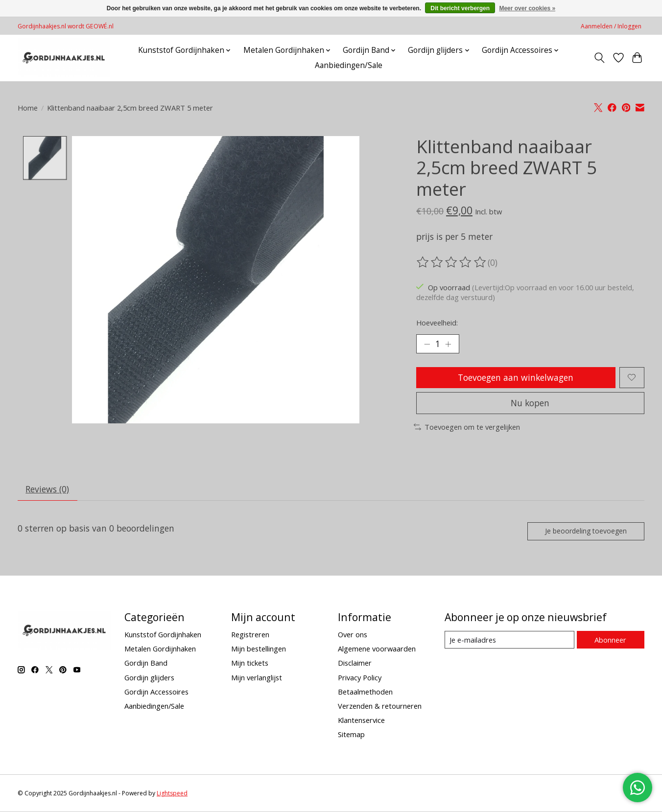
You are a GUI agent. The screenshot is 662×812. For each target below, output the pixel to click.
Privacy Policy (360, 678)
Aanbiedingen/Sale (349, 65)
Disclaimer (355, 664)
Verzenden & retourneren (380, 706)
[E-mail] (509, 641)
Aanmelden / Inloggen (611, 26)
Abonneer (610, 640)
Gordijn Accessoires (156, 692)
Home (28, 108)
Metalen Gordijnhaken (160, 650)
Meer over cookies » (527, 8)
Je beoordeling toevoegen (585, 531)
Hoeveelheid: (437, 323)
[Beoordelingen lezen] (452, 262)
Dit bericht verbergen (460, 8)
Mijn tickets (250, 664)
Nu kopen (530, 403)
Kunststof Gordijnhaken (163, 635)
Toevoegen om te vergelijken (467, 427)
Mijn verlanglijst (257, 678)
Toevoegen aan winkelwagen (516, 377)
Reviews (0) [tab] (48, 489)
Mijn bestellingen (259, 650)
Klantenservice (361, 720)
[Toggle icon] (600, 58)
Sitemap (351, 735)
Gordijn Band (146, 664)
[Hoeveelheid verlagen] (427, 344)
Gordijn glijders (149, 678)
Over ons (353, 635)
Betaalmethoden (365, 692)
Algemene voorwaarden (377, 650)
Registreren (250, 635)
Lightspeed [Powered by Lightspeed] (172, 794)
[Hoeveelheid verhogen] (449, 344)
